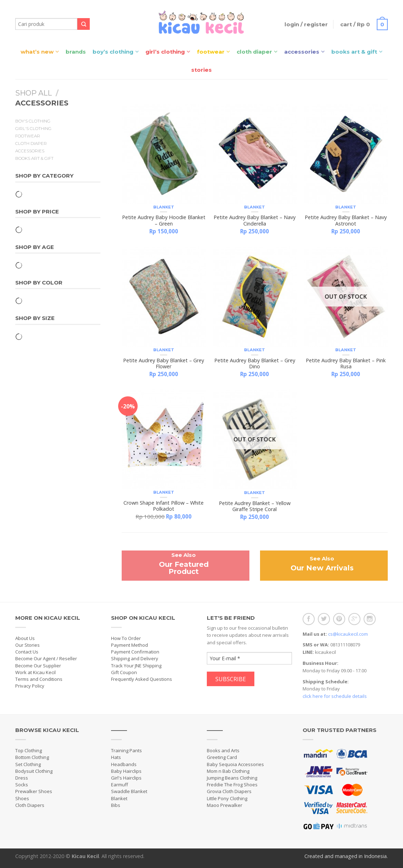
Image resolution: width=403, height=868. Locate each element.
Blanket (164, 207)
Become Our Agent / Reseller (46, 658)
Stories (201, 70)
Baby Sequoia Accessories (235, 764)
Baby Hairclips (126, 771)
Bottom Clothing (32, 757)
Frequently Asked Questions (142, 679)
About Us (25, 638)
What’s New (37, 52)
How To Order (126, 638)
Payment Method (129, 645)
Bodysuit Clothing (34, 771)
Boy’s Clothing (113, 52)
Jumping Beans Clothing (232, 778)
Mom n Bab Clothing (228, 771)
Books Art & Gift (354, 52)
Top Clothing (29, 750)
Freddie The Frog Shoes (232, 785)
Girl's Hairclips (126, 778)
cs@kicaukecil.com (348, 634)
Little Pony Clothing (227, 798)
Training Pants (126, 750)
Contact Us (27, 652)
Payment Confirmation (135, 652)
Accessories (302, 52)
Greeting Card (222, 757)
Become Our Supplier (38, 666)
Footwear (211, 52)
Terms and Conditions (39, 679)
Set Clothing (28, 764)
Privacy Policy (30, 686)
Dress (22, 778)
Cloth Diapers (30, 805)
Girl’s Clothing (165, 52)
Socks (22, 785)
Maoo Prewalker (225, 805)
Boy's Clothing (33, 121)
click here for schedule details (335, 696)
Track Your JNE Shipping (136, 666)
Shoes (22, 798)
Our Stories (27, 645)
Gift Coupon (124, 672)
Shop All (34, 93)
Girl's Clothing (33, 129)
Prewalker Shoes (34, 791)
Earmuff (120, 785)
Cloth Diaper (254, 52)
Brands (76, 52)
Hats (116, 757)
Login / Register (306, 24)
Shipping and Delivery (135, 658)
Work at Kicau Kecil (35, 672)
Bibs (116, 805)
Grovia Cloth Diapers (229, 791)
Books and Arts (223, 750)
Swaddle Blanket (129, 791)
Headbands (124, 764)
